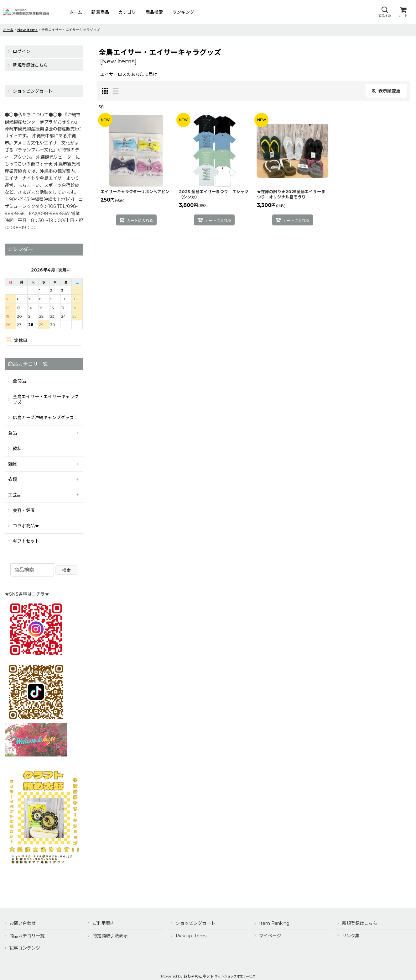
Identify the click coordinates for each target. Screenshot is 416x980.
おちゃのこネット (199, 976)
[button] (384, 12)
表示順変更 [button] (386, 91)
